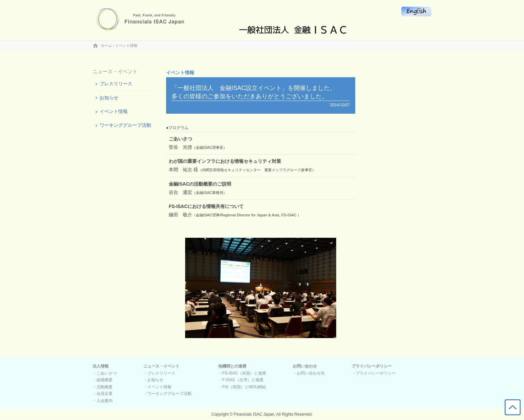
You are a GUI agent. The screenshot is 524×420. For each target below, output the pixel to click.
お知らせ (109, 98)
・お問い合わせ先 (309, 373)
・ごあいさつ (105, 373)
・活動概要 (103, 387)
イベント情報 (114, 111)
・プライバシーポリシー (374, 373)
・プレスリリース (159, 373)
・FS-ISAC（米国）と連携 (242, 373)
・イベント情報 (157, 387)
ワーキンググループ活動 (125, 125)
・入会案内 (103, 401)
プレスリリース (116, 84)
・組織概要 (103, 380)
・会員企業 (103, 394)
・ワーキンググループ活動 (167, 394)
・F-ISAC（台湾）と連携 (241, 380)
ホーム (106, 45)
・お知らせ (153, 380)
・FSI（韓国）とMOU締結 (242, 387)
